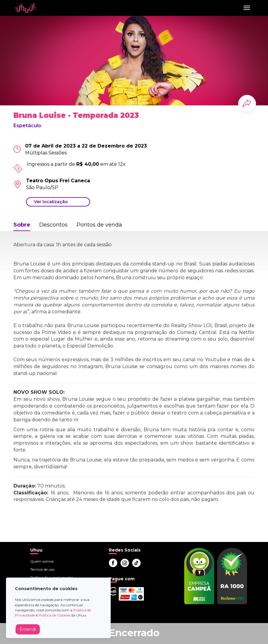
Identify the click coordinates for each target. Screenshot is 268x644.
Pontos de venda (99, 225)
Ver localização (51, 202)
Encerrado (134, 633)
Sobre (22, 225)
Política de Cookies (54, 615)
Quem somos (42, 561)
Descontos (53, 225)
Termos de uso (42, 569)
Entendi (28, 629)
